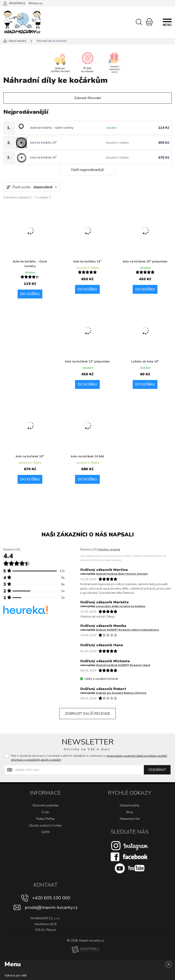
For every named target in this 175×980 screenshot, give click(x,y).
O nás (45, 812)
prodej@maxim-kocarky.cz (51, 907)
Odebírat (157, 770)
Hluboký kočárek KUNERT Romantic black (123, 665)
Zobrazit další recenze (87, 714)
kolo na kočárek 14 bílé (87, 456)
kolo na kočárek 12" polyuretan (87, 361)
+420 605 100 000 (51, 898)
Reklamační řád (130, 819)
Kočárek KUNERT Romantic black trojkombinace (127, 630)
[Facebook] (130, 857)
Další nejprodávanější (87, 170)
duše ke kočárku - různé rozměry (52, 128)
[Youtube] (130, 868)
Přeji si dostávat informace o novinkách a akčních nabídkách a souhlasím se (89, 758)
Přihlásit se (35, 3)
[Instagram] (130, 846)
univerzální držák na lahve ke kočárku (121, 606)
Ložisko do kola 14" (145, 361)
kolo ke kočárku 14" (44, 143)
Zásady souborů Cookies (45, 826)
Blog (130, 812)
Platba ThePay (45, 819)
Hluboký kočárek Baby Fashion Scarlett (122, 574)
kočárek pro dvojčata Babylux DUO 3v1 (121, 693)
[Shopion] (85, 950)
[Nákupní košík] (149, 22)
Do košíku (30, 294)
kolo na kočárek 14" (44, 158)
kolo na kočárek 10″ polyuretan (145, 261)
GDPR (46, 832)
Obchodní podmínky (45, 806)
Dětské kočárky (130, 806)
